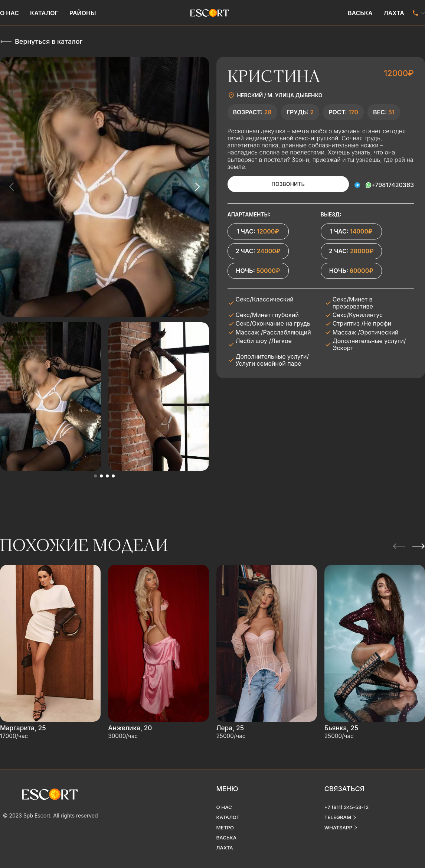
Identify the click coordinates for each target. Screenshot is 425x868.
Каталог (44, 13)
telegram (339, 811)
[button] (95, 476)
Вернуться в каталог (49, 41)
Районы (83, 13)
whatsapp (339, 821)
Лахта (394, 13)
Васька (360, 13)
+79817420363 (393, 184)
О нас (9, 13)
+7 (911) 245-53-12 (348, 800)
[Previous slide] (12, 187)
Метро (226, 821)
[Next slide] (197, 187)
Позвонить (283, 184)
